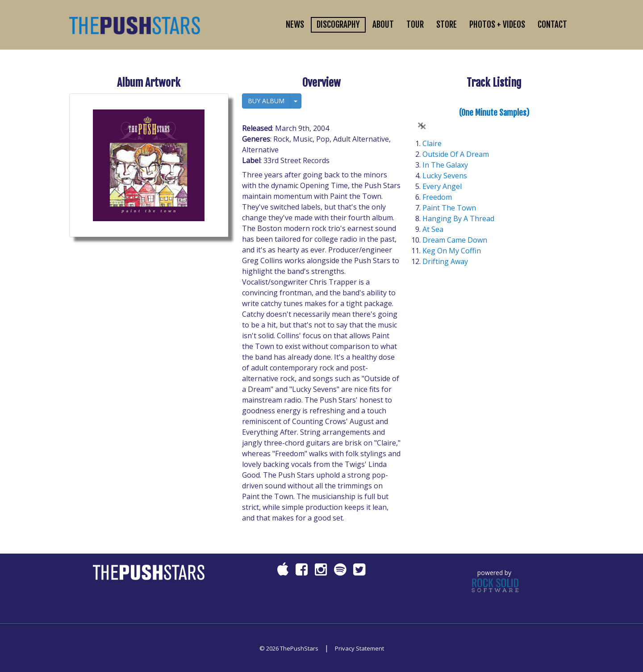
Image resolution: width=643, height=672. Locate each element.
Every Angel (442, 186)
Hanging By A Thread (458, 218)
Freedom (437, 197)
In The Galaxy (445, 165)
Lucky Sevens (445, 176)
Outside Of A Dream (456, 154)
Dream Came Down (455, 240)
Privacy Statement (359, 648)
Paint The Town (449, 208)
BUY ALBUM (266, 101)
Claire (432, 143)
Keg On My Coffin (452, 251)
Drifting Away (445, 261)
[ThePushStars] (135, 25)
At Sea (433, 229)
